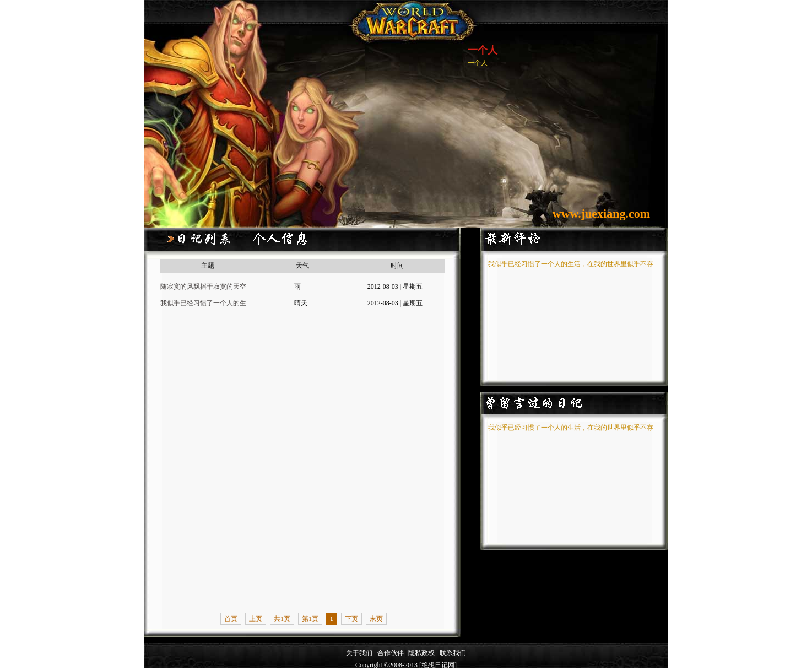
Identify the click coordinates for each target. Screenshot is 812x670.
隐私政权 (422, 653)
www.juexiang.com (601, 214)
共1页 (282, 619)
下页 (351, 619)
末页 (376, 619)
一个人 (483, 50)
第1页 (310, 619)
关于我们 (359, 653)
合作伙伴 (391, 653)
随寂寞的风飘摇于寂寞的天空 (203, 287)
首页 (231, 619)
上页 (256, 619)
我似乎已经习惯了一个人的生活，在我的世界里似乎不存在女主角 (203, 305)
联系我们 (453, 653)
